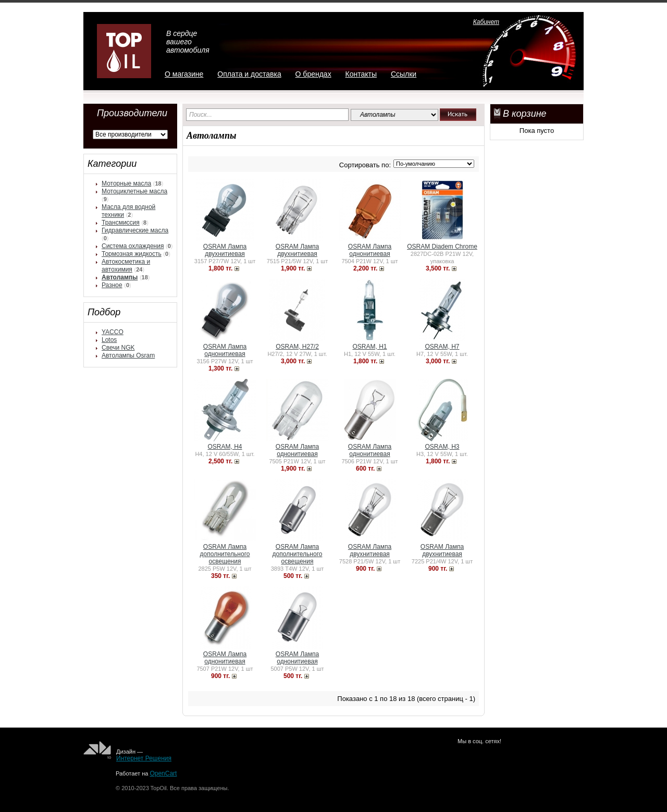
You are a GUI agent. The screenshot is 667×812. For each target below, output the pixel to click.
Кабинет (486, 22)
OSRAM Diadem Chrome (442, 247)
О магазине (184, 74)
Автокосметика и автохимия (126, 266)
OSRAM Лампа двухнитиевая (225, 250)
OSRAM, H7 (442, 347)
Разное (112, 285)
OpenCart (163, 773)
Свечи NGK (118, 348)
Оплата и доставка (249, 74)
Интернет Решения (144, 758)
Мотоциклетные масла (134, 191)
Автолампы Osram (128, 355)
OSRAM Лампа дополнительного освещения (225, 554)
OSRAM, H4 (225, 447)
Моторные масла (126, 183)
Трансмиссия (121, 223)
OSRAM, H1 (369, 347)
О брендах (313, 74)
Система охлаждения (133, 246)
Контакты (361, 74)
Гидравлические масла (135, 230)
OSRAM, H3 (442, 447)
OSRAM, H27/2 (297, 347)
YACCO (113, 332)
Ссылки (404, 74)
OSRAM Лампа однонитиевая (370, 250)
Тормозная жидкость (132, 254)
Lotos (109, 340)
